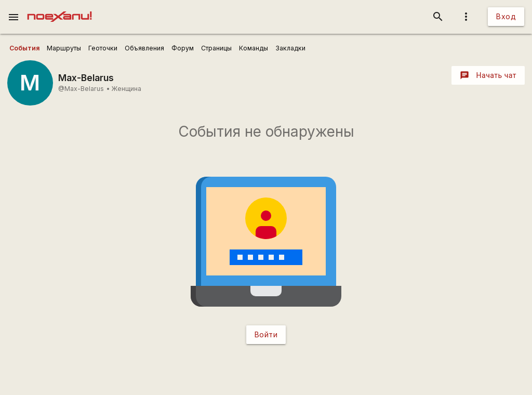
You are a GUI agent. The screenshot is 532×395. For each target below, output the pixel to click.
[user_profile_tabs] (24, 48)
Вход (506, 16)
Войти (266, 334)
